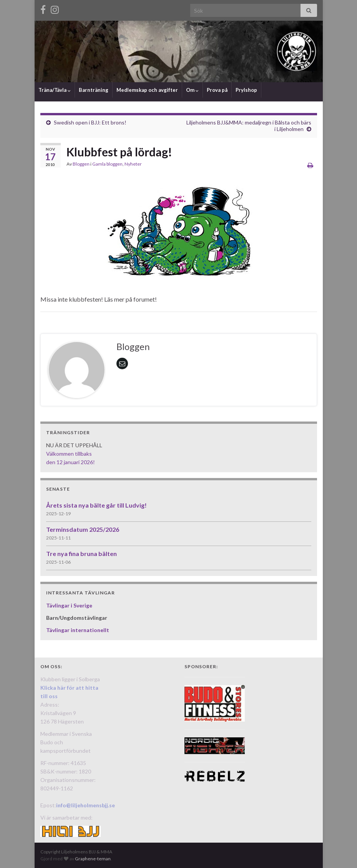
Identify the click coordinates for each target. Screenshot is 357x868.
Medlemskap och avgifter (147, 90)
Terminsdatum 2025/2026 (83, 529)
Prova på (217, 90)
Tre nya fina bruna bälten (81, 553)
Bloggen (81, 164)
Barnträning (94, 90)
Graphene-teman (93, 859)
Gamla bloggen (107, 164)
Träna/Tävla (55, 90)
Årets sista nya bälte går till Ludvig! (96, 505)
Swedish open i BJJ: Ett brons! (90, 122)
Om (192, 90)
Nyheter (133, 164)
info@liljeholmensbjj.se (86, 805)
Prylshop (246, 90)
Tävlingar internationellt (78, 630)
